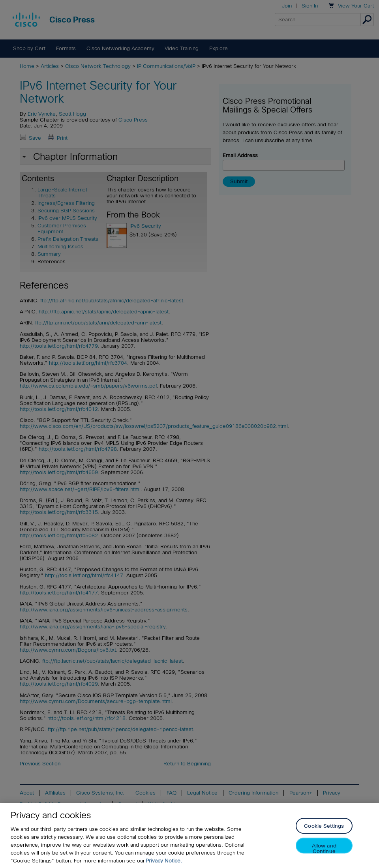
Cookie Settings (324, 826)
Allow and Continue (324, 848)
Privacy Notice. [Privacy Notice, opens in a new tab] (164, 861)
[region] (189, 836)
